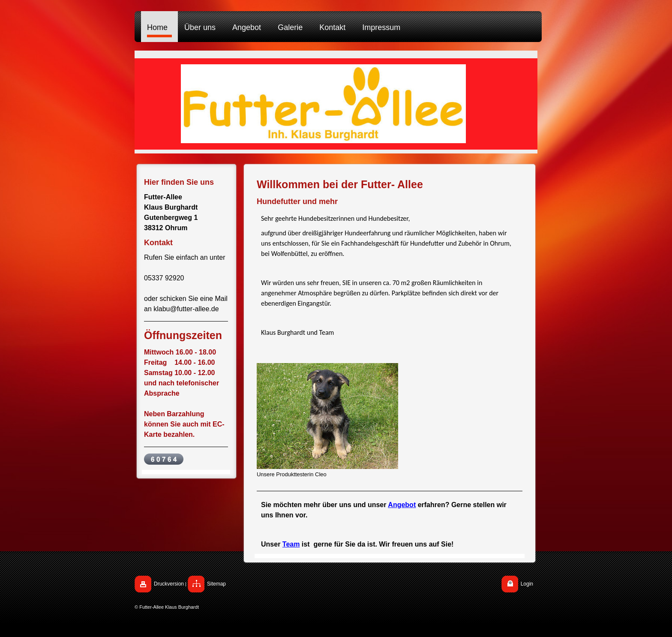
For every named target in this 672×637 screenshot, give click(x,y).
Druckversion (169, 584)
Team (291, 544)
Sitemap (216, 584)
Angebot (402, 505)
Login (527, 584)
